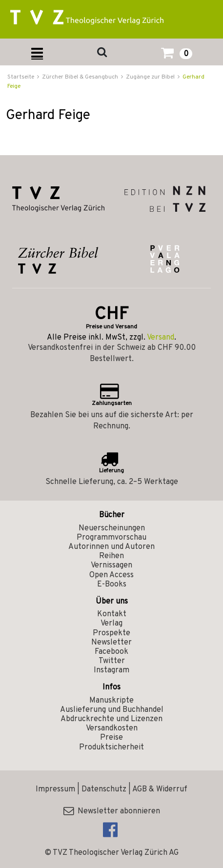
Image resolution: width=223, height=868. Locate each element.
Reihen (111, 556)
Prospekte (111, 633)
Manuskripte (111, 701)
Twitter (112, 661)
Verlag (111, 624)
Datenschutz (104, 789)
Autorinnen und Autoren (111, 547)
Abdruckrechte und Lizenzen (111, 719)
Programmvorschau (111, 538)
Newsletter (111, 643)
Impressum (55, 789)
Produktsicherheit (111, 747)
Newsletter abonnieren (112, 811)
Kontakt (112, 614)
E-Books (112, 585)
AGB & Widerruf (160, 789)
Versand (161, 338)
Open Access (111, 575)
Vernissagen (111, 565)
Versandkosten (112, 728)
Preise (111, 738)
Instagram (111, 670)
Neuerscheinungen (112, 528)
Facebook (111, 652)
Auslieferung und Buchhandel (112, 710)
